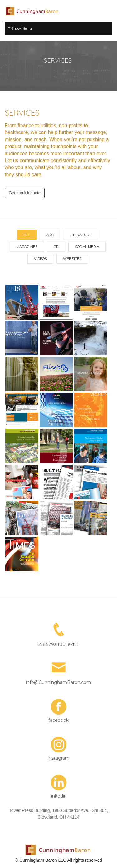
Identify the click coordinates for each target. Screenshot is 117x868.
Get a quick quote (25, 193)
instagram (59, 758)
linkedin (58, 796)
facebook (58, 720)
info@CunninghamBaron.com (58, 682)
